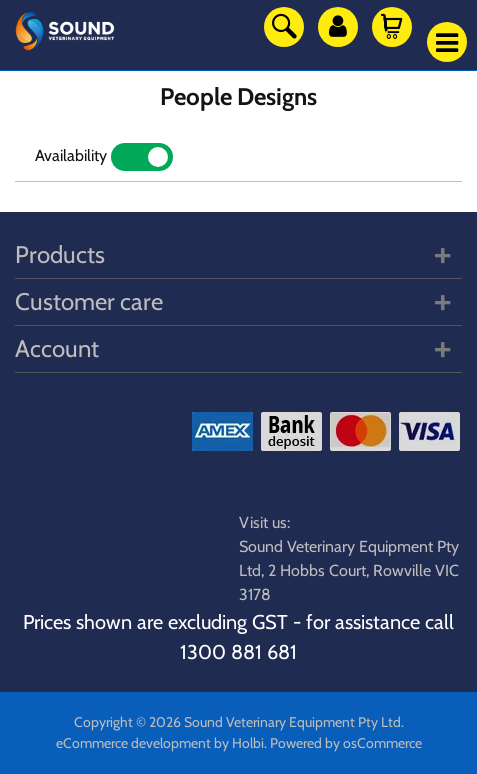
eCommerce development (133, 743)
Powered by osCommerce (346, 743)
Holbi (248, 743)
